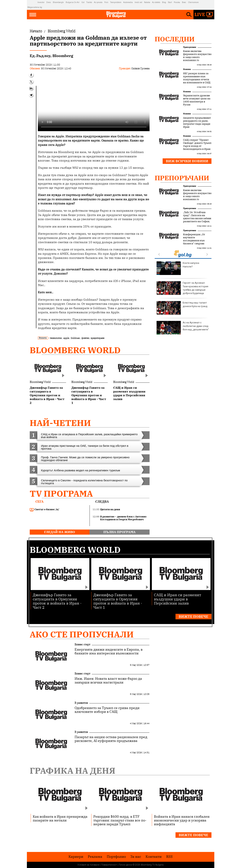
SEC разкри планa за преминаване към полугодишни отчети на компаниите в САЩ (197, 78)
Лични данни (125, 865)
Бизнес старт (82, 644)
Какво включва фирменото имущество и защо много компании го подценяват (197, 57)
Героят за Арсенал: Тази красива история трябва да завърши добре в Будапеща (182, 288)
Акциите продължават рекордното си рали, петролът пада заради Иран (197, 122)
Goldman (75, 338)
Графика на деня (73, 771)
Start (170, 2)
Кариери (76, 857)
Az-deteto (156, 2)
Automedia (128, 2)
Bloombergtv (58, 2)
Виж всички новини (187, 161)
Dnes (49, 2)
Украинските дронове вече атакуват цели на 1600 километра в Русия (197, 100)
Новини (187, 69)
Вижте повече (193, 617)
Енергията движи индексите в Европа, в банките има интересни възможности (109, 651)
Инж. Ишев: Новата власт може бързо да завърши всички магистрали (108, 681)
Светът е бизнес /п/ (44, 509)
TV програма (61, 494)
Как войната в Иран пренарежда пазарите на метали (60, 818)
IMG (32, 2)
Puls (106, 2)
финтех (85, 338)
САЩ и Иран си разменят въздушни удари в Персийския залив (177, 599)
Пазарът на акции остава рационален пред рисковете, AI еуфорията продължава (111, 739)
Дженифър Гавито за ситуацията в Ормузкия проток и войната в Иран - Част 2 (57, 601)
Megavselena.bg (35, 7)
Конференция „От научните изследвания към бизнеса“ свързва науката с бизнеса (194, 241)
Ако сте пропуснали (82, 634)
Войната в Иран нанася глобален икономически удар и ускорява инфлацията (182, 820)
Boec (184, 2)
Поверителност (109, 865)
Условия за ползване (88, 865)
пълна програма (119, 532)
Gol (83, 2)
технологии (56, 338)
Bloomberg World (75, 350)
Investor (41, 2)
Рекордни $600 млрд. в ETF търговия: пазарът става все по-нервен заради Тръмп (120, 820)
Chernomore (193, 2)
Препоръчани (190, 47)
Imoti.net (138, 2)
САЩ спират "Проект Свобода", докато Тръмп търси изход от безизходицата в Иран (197, 145)
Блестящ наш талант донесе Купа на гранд (182, 308)
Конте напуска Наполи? (178, 268)
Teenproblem (116, 2)
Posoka (177, 2)
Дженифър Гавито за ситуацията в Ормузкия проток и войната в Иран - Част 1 (118, 601)
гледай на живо (60, 532)
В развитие (81, 703)
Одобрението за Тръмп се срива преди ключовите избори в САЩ (107, 710)
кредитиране (97, 338)
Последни (175, 39)
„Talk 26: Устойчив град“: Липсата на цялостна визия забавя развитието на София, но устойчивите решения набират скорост (197, 221)
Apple (66, 338)
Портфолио (116, 857)
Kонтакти (154, 857)
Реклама (95, 857)
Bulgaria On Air (73, 2)
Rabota (147, 2)
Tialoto (89, 2)
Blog (164, 2)
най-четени (60, 423)
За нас (136, 857)
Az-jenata (98, 2)
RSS (169, 857)
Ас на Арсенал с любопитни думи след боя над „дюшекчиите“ (183, 328)
